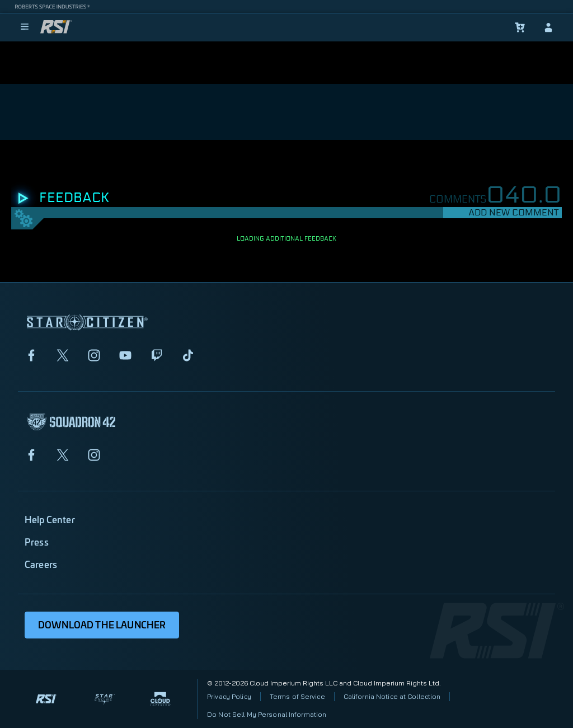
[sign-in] (548, 27)
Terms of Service (297, 696)
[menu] (25, 27)
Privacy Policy (229, 696)
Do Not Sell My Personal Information (267, 714)
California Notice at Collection (392, 696)
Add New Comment (513, 212)
